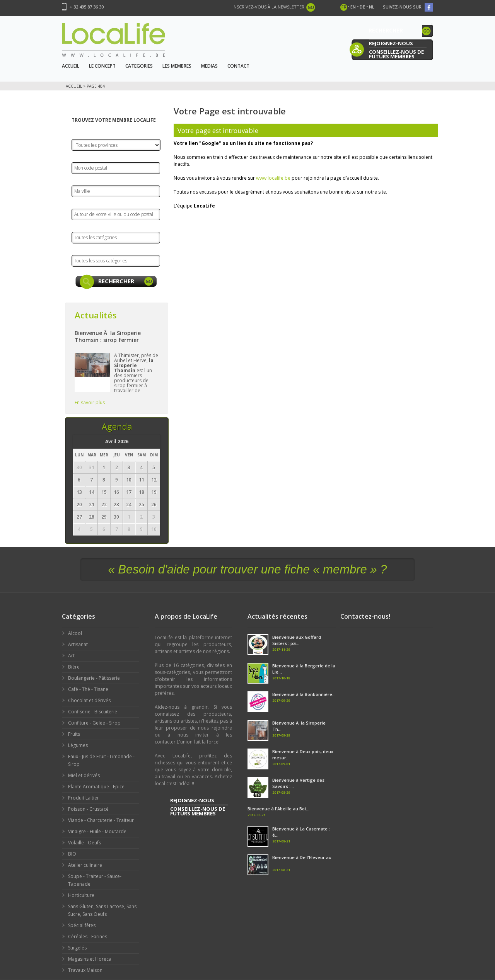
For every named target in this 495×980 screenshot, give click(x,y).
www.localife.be (273, 178)
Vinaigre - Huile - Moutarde (97, 831)
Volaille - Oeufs (84, 843)
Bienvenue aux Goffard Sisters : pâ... (297, 640)
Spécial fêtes (82, 925)
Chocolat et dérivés (89, 700)
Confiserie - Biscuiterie (93, 712)
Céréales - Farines (88, 937)
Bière (74, 667)
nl (372, 7)
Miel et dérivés (84, 775)
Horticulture (81, 895)
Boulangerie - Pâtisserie (94, 678)
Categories (139, 66)
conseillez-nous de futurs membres (396, 54)
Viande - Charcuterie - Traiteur (101, 820)
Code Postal (88, 156)
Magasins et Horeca (90, 959)
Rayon (80, 203)
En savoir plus (90, 402)
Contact (238, 66)
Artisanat (78, 644)
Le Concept (102, 66)
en (353, 7)
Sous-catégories (93, 249)
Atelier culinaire (85, 865)
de (362, 7)
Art (71, 656)
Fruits (74, 734)
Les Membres (177, 66)
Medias (209, 66)
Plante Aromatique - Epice (96, 787)
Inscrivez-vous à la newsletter (268, 7)
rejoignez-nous (391, 43)
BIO (72, 854)
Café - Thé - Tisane (88, 689)
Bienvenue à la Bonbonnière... (304, 694)
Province (83, 133)
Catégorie (85, 226)
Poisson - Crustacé (88, 809)
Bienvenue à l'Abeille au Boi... (278, 809)
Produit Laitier (84, 798)
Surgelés (77, 948)
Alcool (75, 633)
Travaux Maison (85, 970)
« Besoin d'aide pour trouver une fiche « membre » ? (247, 569)
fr (344, 7)
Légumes (78, 745)
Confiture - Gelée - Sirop (94, 723)
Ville (77, 179)
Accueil (71, 66)
